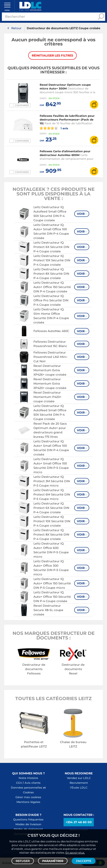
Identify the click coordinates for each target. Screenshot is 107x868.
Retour (16, 28)
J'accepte (84, 861)
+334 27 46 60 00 (79, 822)
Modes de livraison (28, 824)
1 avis (54, 128)
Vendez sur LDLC (79, 778)
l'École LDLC (79, 787)
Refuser (23, 861)
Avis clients (33, 783)
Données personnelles (27, 787)
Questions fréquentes (28, 819)
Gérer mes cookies (28, 797)
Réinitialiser (52, 55)
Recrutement (79, 783)
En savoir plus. (75, 853)
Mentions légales (28, 802)
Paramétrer (53, 861)
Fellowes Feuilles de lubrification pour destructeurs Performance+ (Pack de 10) (67, 120)
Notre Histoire (28, 778)
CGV (19, 783)
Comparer (22, 106)
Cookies (28, 792)
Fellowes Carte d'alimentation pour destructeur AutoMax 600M (65, 153)
